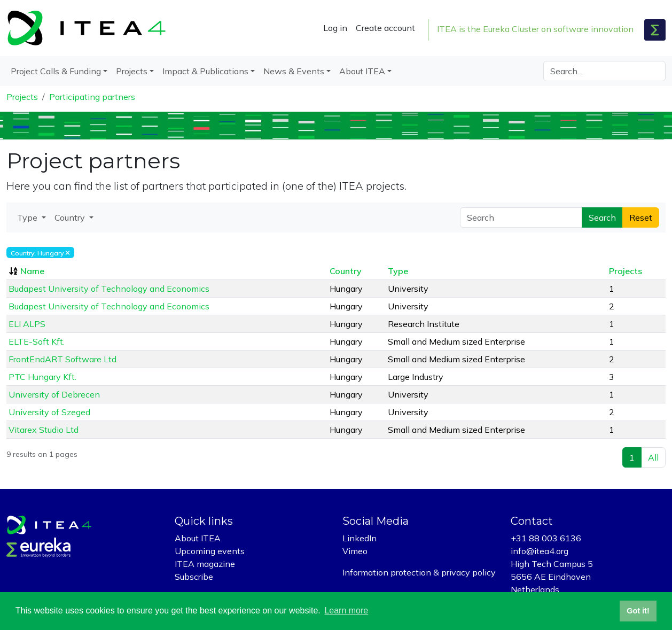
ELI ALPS (27, 324)
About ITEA (198, 538)
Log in (335, 28)
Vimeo (355, 551)
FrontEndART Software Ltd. (63, 359)
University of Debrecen (54, 394)
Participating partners (92, 97)
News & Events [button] (294, 71)
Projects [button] (132, 71)
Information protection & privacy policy (419, 572)
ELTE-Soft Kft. (37, 341)
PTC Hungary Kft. (42, 377)
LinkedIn (360, 538)
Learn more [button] (346, 610)
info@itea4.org (540, 551)
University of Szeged (49, 412)
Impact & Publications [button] (205, 71)
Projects (22, 97)
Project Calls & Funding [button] (56, 71)
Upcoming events (210, 551)
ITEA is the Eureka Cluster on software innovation (535, 29)
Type (398, 271)
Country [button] (71, 217)
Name (32, 271)
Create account (385, 28)
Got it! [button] (638, 611)
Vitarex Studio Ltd (44, 430)
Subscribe (194, 577)
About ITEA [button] (362, 71)
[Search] (604, 71)
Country (346, 271)
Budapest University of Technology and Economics (109, 289)
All (653, 457)
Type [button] (28, 217)
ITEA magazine (205, 564)
